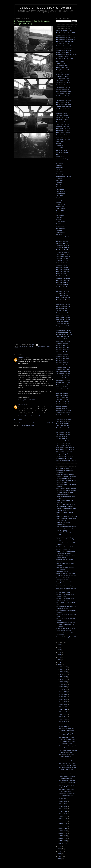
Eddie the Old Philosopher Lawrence (66, 460)
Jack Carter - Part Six (62, 276)
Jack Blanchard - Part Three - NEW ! (66, 37)
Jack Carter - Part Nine (62, 126)
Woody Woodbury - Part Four (64, 458)
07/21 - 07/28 (63, 707)
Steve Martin (60, 187)
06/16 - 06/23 (63, 719)
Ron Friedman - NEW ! (62, 44)
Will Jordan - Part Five (62, 352)
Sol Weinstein (60, 226)
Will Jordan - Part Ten (62, 363)
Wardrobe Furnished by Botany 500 (66, 637)
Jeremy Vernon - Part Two (63, 70)
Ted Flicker (59, 165)
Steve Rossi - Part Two (62, 426)
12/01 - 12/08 (63, 677)
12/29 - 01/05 (63, 667)
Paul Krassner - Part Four (63, 94)
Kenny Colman (60, 157)
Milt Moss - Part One (62, 406)
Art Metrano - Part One (62, 117)
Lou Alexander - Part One (63, 237)
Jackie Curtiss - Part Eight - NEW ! (66, 42)
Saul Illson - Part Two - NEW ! (64, 48)
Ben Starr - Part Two (62, 439)
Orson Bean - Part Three (63, 139)
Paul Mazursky (60, 189)
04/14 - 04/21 (63, 811)
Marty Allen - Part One (62, 241)
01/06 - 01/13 (63, 843)
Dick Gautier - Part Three (63, 83)
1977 (20, 347)
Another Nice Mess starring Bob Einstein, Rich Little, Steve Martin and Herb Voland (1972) (66, 476)
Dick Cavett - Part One (62, 150)
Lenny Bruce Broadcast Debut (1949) (66, 527)
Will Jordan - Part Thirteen (63, 369)
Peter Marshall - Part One (63, 402)
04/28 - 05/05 (63, 806)
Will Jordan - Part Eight (62, 358)
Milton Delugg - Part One (63, 317)
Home (34, 422)
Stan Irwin (59, 178)
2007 (60, 859)
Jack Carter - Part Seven (63, 278)
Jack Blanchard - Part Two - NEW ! (66, 35)
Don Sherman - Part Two (63, 434)
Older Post (50, 422)
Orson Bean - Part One (62, 135)
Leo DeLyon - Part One (62, 322)
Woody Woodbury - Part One (64, 452)
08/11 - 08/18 (63, 699)
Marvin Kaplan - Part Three (64, 376)
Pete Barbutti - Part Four (63, 252)
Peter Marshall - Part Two (63, 404)
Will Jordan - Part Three (63, 348)
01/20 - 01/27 (63, 838)
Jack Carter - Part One (62, 265)
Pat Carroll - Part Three (62, 263)
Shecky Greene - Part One (63, 326)
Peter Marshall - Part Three (64, 109)
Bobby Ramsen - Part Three (64, 415)
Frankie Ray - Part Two (62, 124)
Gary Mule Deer (60, 63)
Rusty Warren (60, 224)
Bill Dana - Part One (62, 308)
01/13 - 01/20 (63, 841)
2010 (60, 851)
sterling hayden (27, 347)
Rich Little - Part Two (62, 387)
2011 (60, 849)
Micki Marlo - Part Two (62, 395)
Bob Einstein (60, 163)
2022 (60, 645)
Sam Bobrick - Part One (63, 57)
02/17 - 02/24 (63, 831)
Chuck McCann (60, 191)
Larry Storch (59, 217)
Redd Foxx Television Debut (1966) (66, 574)
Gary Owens (60, 196)
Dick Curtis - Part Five (62, 295)
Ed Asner (59, 144)
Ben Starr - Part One (62, 437)
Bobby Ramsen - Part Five (63, 419)
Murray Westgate (61, 228)
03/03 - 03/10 (63, 826)
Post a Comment (19, 419)
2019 (60, 650)
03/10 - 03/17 (63, 823)
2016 (60, 657)
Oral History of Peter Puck (63, 549)
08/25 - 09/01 (63, 694)
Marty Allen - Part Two (62, 243)
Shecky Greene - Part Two (63, 328)
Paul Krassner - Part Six (63, 98)
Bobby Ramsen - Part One (63, 411)
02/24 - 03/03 (63, 828)
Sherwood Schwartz (62, 211)
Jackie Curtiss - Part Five (63, 304)
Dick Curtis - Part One (62, 287)
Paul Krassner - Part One (63, 87)
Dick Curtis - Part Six (62, 111)
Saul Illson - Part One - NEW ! (64, 46)
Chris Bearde (60, 146)
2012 (60, 846)
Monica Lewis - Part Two (63, 382)
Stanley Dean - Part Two (63, 315)
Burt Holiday (59, 174)
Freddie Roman (60, 204)
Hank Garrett (60, 167)
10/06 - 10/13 (63, 689)
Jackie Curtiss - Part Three (63, 302)
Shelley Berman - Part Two (63, 256)
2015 (60, 660)
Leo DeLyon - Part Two (62, 324)
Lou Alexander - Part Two (63, 239)
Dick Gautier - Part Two (62, 81)
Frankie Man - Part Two (63, 391)
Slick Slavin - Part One (62, 113)
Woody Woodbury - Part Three (64, 456)
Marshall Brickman (61, 148)
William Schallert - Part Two (64, 52)
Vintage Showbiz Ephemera (64, 631)
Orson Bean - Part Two (62, 137)
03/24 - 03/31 (63, 819)
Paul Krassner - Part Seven (64, 100)
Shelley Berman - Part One (63, 254)
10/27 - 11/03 (63, 682)
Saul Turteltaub (60, 61)
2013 (60, 665)
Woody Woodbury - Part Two (64, 454)
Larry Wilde (59, 230)
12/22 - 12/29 (63, 669)
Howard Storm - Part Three (64, 445)
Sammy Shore (60, 213)
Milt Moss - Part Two (62, 408)
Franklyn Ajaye (60, 141)
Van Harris (59, 170)
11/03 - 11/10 (63, 679)
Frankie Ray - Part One (62, 122)
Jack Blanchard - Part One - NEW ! (66, 33)
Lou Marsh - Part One (62, 397)
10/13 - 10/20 (63, 687)
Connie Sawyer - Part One (63, 428)
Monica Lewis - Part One (63, 380)
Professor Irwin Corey (62, 159)
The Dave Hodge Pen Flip (63, 592)
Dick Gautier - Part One (63, 78)
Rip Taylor (59, 220)
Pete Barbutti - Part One (63, 246)
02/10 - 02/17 (63, 833)
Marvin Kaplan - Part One (63, 371)
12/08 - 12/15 (63, 674)
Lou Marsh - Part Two (62, 400)
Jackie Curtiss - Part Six (63, 102)
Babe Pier (59, 202)
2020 (60, 647)
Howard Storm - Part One (63, 441)
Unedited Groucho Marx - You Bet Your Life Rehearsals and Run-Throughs (65, 624)
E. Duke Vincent (61, 222)
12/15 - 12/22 (63, 672)
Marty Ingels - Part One (62, 337)
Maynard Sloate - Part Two (63, 176)
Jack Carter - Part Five (62, 274)
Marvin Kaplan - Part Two (63, 374)
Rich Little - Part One (62, 384)
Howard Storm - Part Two (63, 443)
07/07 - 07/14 (63, 712)
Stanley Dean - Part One (63, 313)
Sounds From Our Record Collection (66, 576)
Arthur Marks (60, 185)
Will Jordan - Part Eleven (63, 365)
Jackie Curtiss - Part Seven (64, 105)
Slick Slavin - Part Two (62, 115)
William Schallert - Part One (64, 50)
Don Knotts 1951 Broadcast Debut (65, 504)
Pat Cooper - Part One (62, 282)
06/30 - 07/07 (63, 714)
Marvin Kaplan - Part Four (63, 378)
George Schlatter (61, 209)
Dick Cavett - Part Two (62, 152)
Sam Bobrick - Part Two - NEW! (65, 59)
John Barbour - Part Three (63, 133)
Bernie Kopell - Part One (63, 76)
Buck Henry (59, 172)
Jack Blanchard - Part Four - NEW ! (66, 39)
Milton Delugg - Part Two (63, 319)
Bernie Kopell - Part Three (63, 72)
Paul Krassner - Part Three (63, 91)
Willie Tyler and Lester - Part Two (65, 450)
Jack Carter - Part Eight (63, 280)
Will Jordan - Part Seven (63, 356)
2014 (60, 662)
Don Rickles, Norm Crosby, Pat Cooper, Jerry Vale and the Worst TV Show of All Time (66, 508)
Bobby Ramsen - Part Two (63, 413)
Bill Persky (59, 200)
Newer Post (17, 422)
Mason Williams (60, 233)
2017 (60, 655)
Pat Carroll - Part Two (62, 261)
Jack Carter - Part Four (62, 272)
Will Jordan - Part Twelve (63, 367)
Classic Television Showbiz (46, 8)
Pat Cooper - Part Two (62, 285)
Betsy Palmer (60, 198)
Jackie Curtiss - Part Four (63, 306)
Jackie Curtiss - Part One (63, 298)
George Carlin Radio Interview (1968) (66, 517)
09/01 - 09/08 (63, 692)
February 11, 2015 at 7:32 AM (29, 415)
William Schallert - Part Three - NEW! (66, 55)
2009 (60, 854)
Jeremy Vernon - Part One (63, 68)
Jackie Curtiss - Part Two (63, 300)
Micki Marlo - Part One (62, 393)
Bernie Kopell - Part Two (63, 74)
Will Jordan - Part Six (62, 354)
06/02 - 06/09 (63, 724)
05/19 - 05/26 (63, 799)
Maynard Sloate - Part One (63, 107)
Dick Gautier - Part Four (63, 85)
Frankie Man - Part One (63, 389)
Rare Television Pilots (62, 571)
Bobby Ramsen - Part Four (63, 417)
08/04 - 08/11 (63, 702)
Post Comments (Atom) (28, 426)
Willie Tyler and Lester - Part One (65, 447)
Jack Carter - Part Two (62, 267)
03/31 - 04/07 (63, 816)
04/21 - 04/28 (63, 809)
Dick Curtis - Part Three (63, 291)
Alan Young (59, 235)
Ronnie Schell (60, 206)
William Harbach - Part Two (64, 332)
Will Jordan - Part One (62, 343)
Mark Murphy (22, 357)
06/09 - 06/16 (63, 722)
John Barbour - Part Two (63, 131)
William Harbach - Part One (64, 330)
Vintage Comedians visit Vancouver (66, 628)
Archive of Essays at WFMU (64, 31)
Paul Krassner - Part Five (63, 96)
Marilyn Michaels (61, 194)
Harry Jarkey (60, 180)
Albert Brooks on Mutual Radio (64, 468)
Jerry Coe (59, 154)
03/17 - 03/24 (63, 821)
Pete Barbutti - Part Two (63, 248)
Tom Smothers (60, 215)
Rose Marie (59, 183)
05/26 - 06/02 (63, 726)
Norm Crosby (60, 161)
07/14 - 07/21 (63, 709)
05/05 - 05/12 (63, 804)
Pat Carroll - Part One (62, 259)
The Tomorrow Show (40, 347)
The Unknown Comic (62, 65)
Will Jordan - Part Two (62, 345)
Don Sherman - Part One (63, 432)
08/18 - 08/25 (63, 697)
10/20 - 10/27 (63, 684)
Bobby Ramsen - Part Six (63, 421)
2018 (60, 652)
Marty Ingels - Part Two (62, 339)
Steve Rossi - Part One (62, 424)
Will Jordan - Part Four (62, 350)
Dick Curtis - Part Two (62, 289)
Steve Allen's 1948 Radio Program (66, 586)
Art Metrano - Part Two (62, 120)
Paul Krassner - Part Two (63, 89)
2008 (60, 856)
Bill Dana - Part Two (62, 311)
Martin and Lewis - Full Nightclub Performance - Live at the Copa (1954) (65, 539)
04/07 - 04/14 (63, 814)
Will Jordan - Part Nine (62, 361)
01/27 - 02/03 (63, 836)
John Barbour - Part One (63, 128)
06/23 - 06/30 (63, 717)
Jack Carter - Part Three (63, 269)
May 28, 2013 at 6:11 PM (27, 400)
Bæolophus (21, 404)
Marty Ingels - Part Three (63, 341)
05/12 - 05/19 (63, 801)
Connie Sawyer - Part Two (63, 430)
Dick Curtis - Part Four (62, 293)
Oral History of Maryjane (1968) (65, 547)
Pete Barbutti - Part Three (63, 250)
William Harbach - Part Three (64, 335)
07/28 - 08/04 (63, 704)
